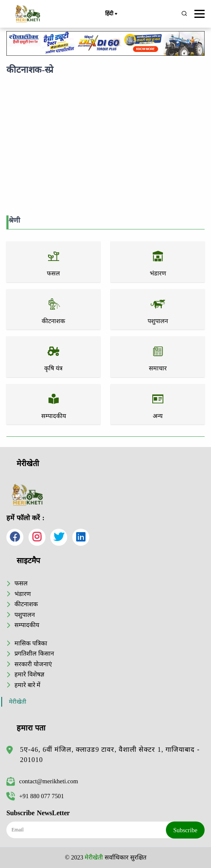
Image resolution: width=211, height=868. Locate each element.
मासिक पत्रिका (31, 643)
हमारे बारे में (27, 685)
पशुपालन (25, 615)
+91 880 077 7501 (35, 796)
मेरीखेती (18, 702)
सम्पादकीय (27, 625)
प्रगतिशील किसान (34, 653)
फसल (21, 583)
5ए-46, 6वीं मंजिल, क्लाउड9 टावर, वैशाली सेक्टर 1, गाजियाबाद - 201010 (110, 755)
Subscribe (185, 830)
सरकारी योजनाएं (33, 664)
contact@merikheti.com (42, 781)
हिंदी (111, 14)
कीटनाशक (26, 604)
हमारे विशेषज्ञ (29, 674)
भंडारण (23, 594)
